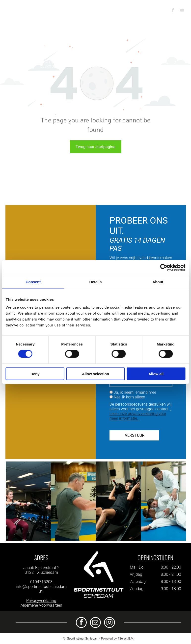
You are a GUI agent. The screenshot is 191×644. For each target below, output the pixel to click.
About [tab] (158, 282)
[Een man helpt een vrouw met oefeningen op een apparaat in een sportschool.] (28, 501)
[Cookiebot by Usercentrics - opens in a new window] (164, 268)
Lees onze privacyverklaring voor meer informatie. (138, 416)
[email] (95, 623)
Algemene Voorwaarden (41, 605)
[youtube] (182, 11)
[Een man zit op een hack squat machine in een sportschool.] (118, 501)
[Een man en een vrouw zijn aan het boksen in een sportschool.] (73, 501)
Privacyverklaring (41, 601)
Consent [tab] (33, 282)
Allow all (156, 374)
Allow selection (95, 374)
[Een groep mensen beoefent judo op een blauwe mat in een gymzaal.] (164, 501)
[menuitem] (27, 62)
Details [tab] (96, 282)
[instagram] (109, 623)
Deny (35, 374)
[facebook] (173, 11)
